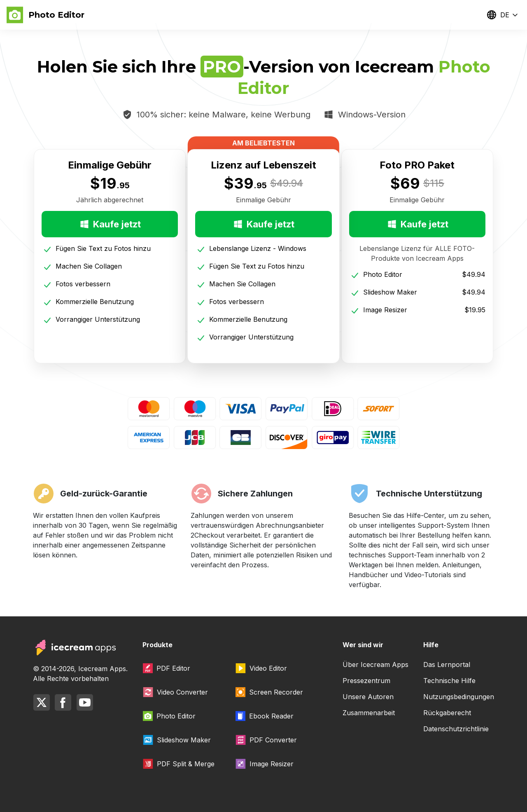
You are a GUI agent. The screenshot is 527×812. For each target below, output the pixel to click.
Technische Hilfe (449, 681)
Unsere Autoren (368, 697)
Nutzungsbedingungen (459, 697)
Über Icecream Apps (375, 665)
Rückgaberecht (447, 713)
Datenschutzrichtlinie (456, 729)
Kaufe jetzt (110, 224)
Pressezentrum (366, 681)
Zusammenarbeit (369, 713)
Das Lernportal (447, 665)
